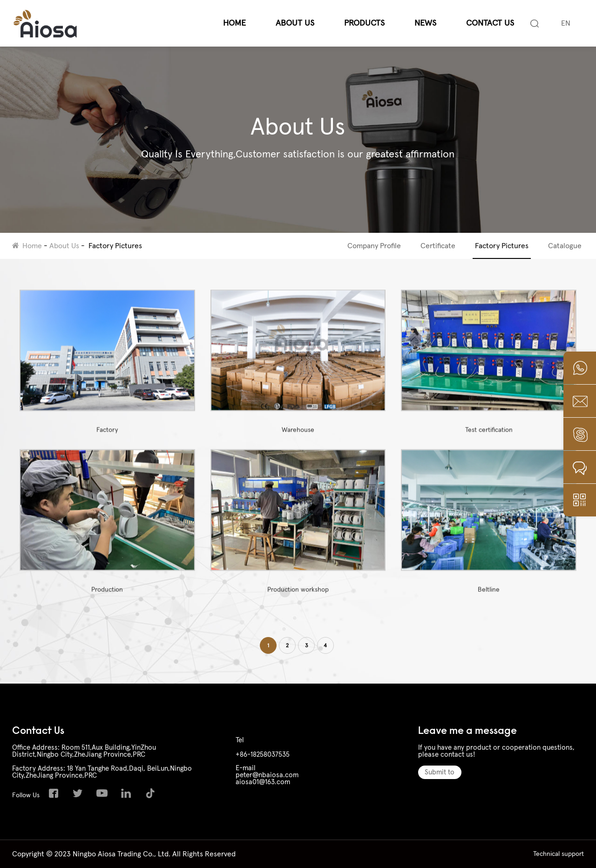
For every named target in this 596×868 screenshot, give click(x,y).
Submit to (440, 772)
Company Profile (374, 246)
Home (234, 23)
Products (364, 23)
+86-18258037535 (263, 755)
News (425, 23)
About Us (295, 23)
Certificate (438, 246)
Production (107, 530)
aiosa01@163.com (263, 782)
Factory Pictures (115, 246)
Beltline (489, 530)
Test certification (489, 370)
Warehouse (298, 370)
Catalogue (565, 246)
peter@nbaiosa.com (267, 775)
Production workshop (298, 530)
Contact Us (490, 23)
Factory (107, 370)
